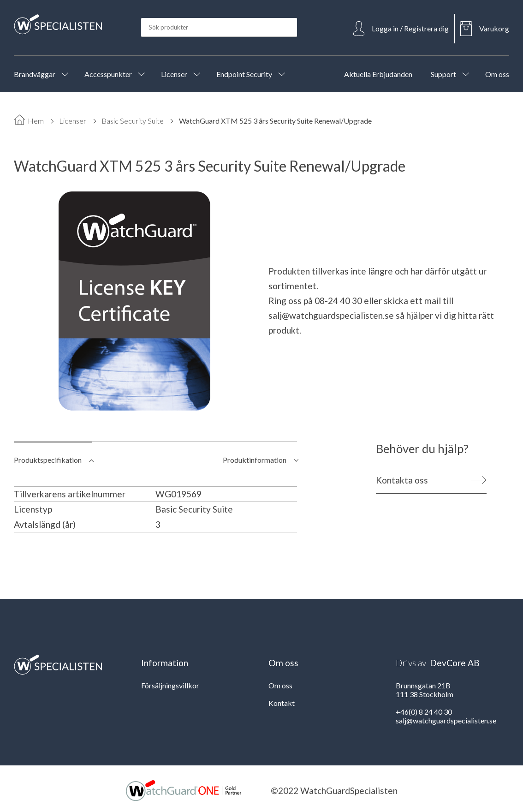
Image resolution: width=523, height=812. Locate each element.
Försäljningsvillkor (170, 685)
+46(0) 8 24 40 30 (424, 712)
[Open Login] (401, 29)
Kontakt (282, 703)
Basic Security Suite (133, 121)
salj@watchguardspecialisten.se (331, 315)
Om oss (280, 685)
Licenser (73, 121)
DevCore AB (455, 663)
